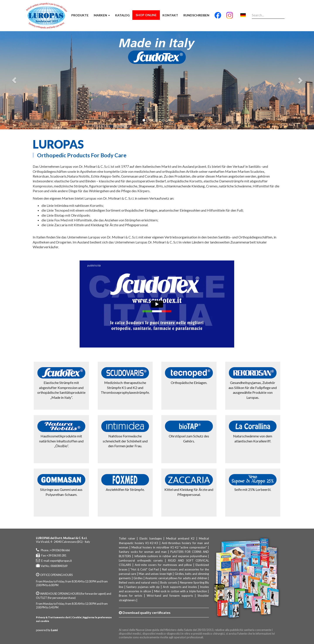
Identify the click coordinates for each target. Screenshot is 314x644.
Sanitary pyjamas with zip (143, 587)
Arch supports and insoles (180, 587)
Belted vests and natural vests (138, 582)
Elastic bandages (151, 538)
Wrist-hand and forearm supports (170, 596)
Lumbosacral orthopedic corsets (141, 560)
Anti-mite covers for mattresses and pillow (163, 565)
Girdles (138, 578)
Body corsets (169, 582)
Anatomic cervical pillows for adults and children (176, 578)
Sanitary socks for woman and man (143, 552)
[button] (14, 80)
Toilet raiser (127, 538)
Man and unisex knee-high (155, 574)
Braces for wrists (131, 596)
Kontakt (170, 15)
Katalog (122, 15)
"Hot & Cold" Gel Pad (145, 569)
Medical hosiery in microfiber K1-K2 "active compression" (169, 547)
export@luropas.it (61, 561)
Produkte (80, 15)
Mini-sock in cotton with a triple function (181, 591)
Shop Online (146, 15)
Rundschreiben (196, 15)
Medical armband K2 (180, 538)
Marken (102, 15)
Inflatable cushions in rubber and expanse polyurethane (171, 556)
